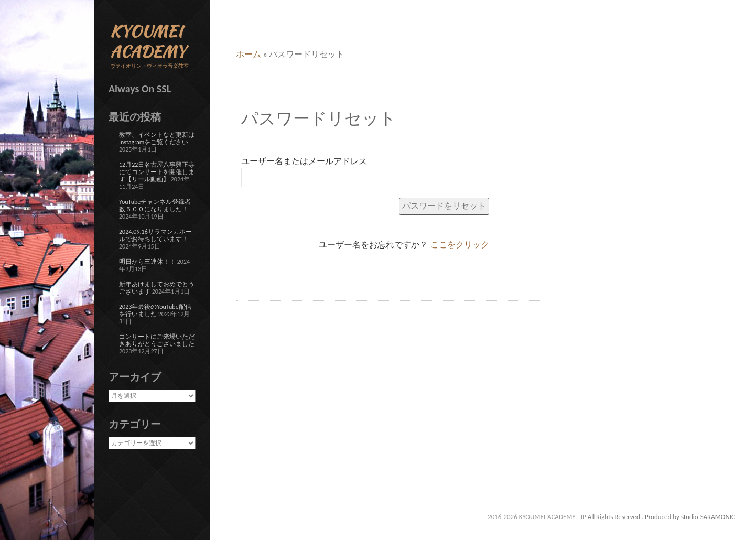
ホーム (249, 54)
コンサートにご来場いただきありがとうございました (157, 340)
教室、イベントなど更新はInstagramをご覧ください (157, 138)
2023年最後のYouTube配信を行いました (155, 310)
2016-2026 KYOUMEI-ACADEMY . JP (538, 517)
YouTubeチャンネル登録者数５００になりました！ (155, 206)
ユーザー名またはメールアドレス (304, 161)
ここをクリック (460, 245)
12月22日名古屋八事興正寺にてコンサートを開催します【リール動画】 (157, 172)
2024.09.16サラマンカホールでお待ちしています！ (155, 235)
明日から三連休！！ (147, 262)
